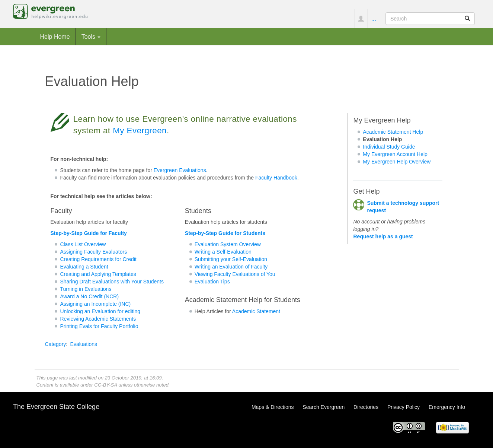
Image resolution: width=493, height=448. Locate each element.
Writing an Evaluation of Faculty (231, 267)
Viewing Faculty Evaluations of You (235, 274)
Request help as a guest (383, 236)
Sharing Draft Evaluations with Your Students (112, 282)
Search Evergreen (324, 407)
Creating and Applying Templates (98, 274)
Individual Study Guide (389, 147)
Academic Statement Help (393, 132)
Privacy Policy (404, 407)
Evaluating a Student (84, 267)
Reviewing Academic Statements (98, 319)
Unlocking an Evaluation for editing (100, 311)
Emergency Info (447, 407)
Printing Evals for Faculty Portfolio (99, 326)
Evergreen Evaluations (180, 170)
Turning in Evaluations (86, 289)
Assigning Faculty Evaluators (93, 252)
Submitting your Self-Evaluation (231, 259)
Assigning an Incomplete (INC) (95, 304)
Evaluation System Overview (228, 244)
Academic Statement (256, 311)
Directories (366, 407)
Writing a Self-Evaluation (223, 252)
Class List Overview (83, 244)
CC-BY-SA (105, 385)
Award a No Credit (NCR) (89, 296)
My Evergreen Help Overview (397, 162)
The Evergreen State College (56, 407)
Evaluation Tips (212, 282)
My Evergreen (140, 131)
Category (56, 344)
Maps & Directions (273, 407)
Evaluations (84, 344)
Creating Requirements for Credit (98, 259)
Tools (91, 36)
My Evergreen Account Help (395, 154)
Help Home (55, 36)
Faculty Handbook (276, 178)
